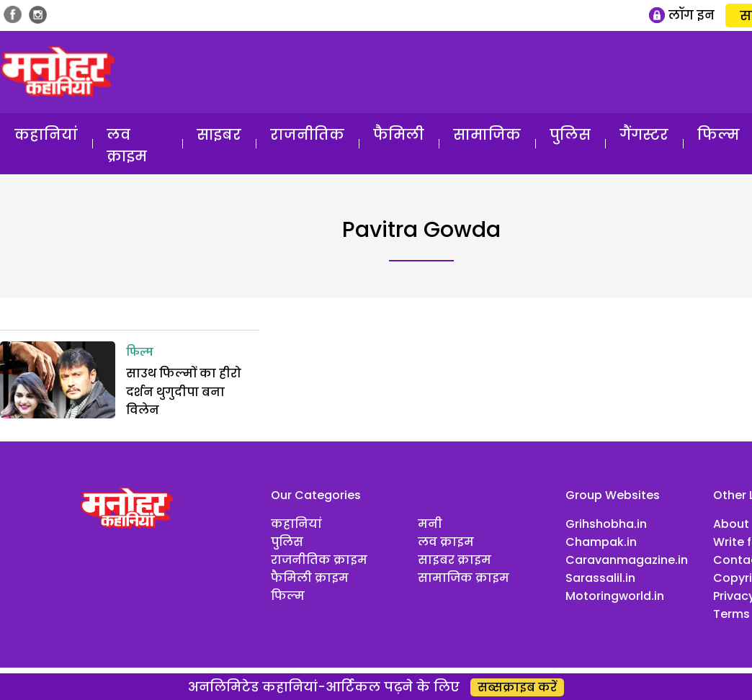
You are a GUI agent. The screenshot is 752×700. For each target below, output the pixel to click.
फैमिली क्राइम (310, 578)
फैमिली (399, 135)
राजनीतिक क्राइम (319, 560)
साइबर (219, 135)
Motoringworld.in (615, 596)
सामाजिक (487, 135)
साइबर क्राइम (455, 560)
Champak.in (601, 542)
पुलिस (570, 135)
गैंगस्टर (644, 135)
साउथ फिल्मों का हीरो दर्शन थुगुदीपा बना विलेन (184, 392)
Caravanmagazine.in (627, 560)
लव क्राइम (127, 145)
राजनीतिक (307, 135)
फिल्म (140, 353)
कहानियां (46, 135)
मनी (430, 524)
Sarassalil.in (600, 578)
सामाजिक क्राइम (464, 578)
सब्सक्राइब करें (517, 687)
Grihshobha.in (606, 524)
